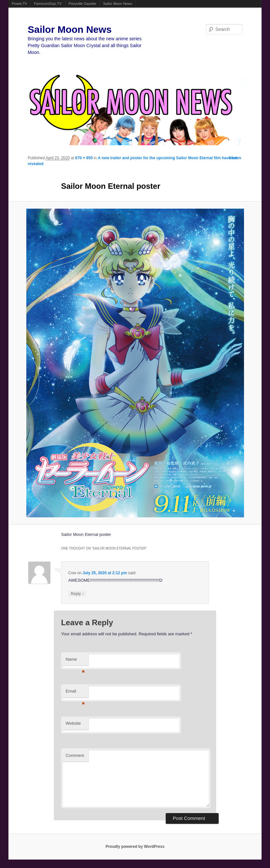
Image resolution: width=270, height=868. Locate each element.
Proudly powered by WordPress (135, 847)
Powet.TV (19, 4)
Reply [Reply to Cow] (77, 594)
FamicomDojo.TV (48, 4)
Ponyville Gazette (83, 4)
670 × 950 (84, 158)
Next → (235, 158)
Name (75, 661)
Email (75, 693)
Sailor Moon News (117, 4)
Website (73, 723)
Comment (75, 755)
